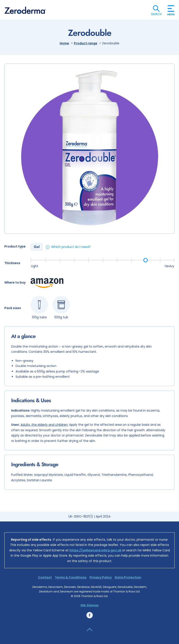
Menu (171, 13)
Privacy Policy (101, 577)
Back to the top (90, 630)
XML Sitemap (89, 605)
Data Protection (128, 577)
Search (156, 9)
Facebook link (90, 615)
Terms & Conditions (71, 577)
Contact (45, 577)
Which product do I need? (71, 247)
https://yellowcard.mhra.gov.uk (95, 550)
